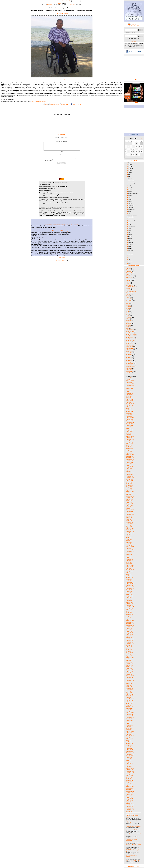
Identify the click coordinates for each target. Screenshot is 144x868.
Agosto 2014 (129, 601)
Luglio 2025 (129, 802)
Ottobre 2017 (129, 659)
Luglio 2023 (129, 765)
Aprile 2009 (129, 502)
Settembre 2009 (130, 510)
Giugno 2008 (129, 487)
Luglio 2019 (129, 691)
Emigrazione (129, 301)
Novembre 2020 (130, 716)
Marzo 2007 (129, 464)
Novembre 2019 (130, 697)
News (47, 1)
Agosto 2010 (129, 527)
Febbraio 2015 (130, 610)
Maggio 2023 (129, 762)
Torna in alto (62, 259)
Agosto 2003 (129, 398)
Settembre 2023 (130, 768)
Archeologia (129, 273)
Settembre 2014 (130, 602)
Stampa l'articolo (53, 104)
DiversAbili (72, 5)
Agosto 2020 (129, 711)
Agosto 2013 (129, 582)
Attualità (128, 274)
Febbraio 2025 (130, 794)
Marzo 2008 (129, 482)
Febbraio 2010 (130, 518)
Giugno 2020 (129, 708)
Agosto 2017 (129, 656)
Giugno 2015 (129, 616)
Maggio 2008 (129, 485)
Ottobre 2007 (129, 475)
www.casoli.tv (134, 80)
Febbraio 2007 (130, 462)
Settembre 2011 (130, 547)
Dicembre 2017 (130, 662)
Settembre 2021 (130, 731)
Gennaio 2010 (130, 516)
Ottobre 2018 (129, 677)
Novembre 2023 (130, 771)
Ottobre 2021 (129, 733)
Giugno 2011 (129, 542)
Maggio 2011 (129, 541)
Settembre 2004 (130, 418)
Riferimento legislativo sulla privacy (62, 232)
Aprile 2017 (129, 650)
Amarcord (129, 268)
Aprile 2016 (129, 631)
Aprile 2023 (129, 760)
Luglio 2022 (129, 747)
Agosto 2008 (129, 490)
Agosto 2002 (129, 379)
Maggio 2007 (129, 467)
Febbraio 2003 (130, 389)
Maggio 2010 (129, 522)
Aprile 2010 (129, 521)
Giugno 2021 (129, 727)
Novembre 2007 (130, 476)
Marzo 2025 (129, 796)
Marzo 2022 (129, 740)
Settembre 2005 (130, 436)
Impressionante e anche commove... (132, 822)
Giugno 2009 (129, 505)
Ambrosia (129, 271)
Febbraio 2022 (130, 739)
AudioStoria (129, 281)
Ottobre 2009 (129, 511)
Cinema (128, 288)
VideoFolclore (130, 353)
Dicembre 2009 (130, 515)
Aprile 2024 (129, 779)
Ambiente (129, 270)
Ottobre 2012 (129, 567)
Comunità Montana (131, 291)
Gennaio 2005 (130, 424)
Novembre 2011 (130, 550)
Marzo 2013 (129, 574)
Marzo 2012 (129, 556)
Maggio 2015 (129, 614)
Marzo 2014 (129, 593)
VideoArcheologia (131, 336)
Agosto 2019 (129, 693)
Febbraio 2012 (130, 554)
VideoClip (129, 342)
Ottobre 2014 (129, 604)
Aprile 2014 (129, 594)
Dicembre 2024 (130, 791)
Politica (128, 319)
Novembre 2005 (130, 439)
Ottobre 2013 (129, 585)
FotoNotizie (53, 1)
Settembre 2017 (130, 657)
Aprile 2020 (129, 705)
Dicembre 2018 (130, 681)
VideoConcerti (130, 344)
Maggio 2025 (129, 799)
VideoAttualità (130, 337)
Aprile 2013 (129, 576)
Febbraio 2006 (130, 444)
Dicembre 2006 (130, 459)
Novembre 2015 (130, 624)
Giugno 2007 (129, 468)
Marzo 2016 (129, 630)
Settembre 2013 (130, 584)
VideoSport (129, 368)
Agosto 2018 (129, 674)
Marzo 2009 (129, 501)
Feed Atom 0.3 (134, 26)
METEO (134, 41)
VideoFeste (129, 351)
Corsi (127, 296)
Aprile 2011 (129, 539)
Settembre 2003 (130, 399)
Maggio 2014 (129, 596)
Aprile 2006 (129, 447)
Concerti (128, 293)
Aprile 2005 (129, 428)
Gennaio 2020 (130, 700)
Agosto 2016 (129, 637)
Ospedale (128, 317)
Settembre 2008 (130, 491)
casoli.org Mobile (134, 103)
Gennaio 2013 (130, 571)
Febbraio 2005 (130, 425)
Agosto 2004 (129, 416)
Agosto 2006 (129, 453)
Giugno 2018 (129, 671)
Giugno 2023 (129, 763)
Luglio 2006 (129, 452)
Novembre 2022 (130, 753)
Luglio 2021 (129, 728)
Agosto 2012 (129, 564)
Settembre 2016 (130, 639)
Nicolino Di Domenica (62, 13)
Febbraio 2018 (130, 665)
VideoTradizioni (130, 371)
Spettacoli (129, 325)
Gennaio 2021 (130, 719)
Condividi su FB (76, 104)
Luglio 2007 (129, 470)
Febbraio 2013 (130, 573)
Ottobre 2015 (129, 622)
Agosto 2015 (129, 619)
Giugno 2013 (129, 579)
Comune (128, 290)
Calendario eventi (130, 287)
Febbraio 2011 (130, 536)
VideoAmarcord (130, 330)
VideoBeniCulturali (131, 339)
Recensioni (129, 320)
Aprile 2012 (129, 558)
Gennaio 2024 (130, 774)
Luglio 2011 (129, 544)
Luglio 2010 (129, 525)
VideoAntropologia (131, 334)
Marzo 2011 (129, 538)
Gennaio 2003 (130, 387)
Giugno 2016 (129, 634)
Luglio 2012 (129, 562)
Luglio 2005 (129, 433)
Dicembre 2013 (130, 588)
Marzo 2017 (129, 648)
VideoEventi (129, 350)
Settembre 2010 (130, 528)
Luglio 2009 (129, 507)
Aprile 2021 (129, 724)
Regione (128, 322)
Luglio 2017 (129, 654)
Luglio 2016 (129, 636)
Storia (128, 328)
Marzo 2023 (129, 759)
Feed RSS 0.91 (134, 24)
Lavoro (128, 308)
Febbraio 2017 (130, 647)
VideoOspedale (130, 362)
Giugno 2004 (129, 413)
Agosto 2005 (129, 435)
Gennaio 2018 (130, 664)
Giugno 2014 (129, 598)
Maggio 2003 (129, 393)
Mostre (128, 313)
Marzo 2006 (129, 445)
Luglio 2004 (129, 415)
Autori (83, 1)
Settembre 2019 (130, 694)
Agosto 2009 (129, 508)
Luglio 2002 (129, 378)
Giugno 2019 (129, 690)
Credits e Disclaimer (62, 262)
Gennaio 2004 (130, 405)
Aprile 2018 (129, 668)
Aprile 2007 (129, 465)
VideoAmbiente (130, 331)
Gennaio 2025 (130, 793)
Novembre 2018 (130, 679)
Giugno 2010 (129, 524)
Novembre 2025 (130, 808)
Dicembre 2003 (130, 404)
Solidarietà (129, 324)
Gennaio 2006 (130, 442)
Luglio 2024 (129, 783)
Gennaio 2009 (130, 498)
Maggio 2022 (129, 744)
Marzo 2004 (129, 408)
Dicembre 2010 (130, 533)
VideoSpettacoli (130, 367)
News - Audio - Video (134, 265)
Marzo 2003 (129, 390)
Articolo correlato (62, 80)
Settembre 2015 (130, 621)
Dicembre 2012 (130, 570)
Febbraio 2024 (130, 776)
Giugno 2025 (129, 800)
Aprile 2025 (129, 797)
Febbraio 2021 (130, 720)
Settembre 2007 (130, 473)
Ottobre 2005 (129, 438)
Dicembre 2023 (130, 773)
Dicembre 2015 (130, 625)
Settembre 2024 (130, 787)
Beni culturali (129, 285)
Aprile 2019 (129, 687)
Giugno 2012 (129, 561)
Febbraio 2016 (130, 628)
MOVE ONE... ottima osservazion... (132, 840)
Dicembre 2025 (130, 810)
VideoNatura (129, 360)
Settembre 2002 (130, 381)
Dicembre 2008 (130, 496)
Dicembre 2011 (130, 551)
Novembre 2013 (130, 587)
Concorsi (128, 294)
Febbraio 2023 (130, 757)
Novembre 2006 (130, 458)
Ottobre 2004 (129, 419)
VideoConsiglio (130, 345)
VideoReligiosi (130, 364)
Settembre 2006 (130, 455)
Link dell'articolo (64, 104)
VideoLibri (129, 356)
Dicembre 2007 (130, 478)
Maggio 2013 (129, 578)
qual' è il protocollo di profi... (133, 830)
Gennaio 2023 (130, 756)
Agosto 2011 (129, 545)
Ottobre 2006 (129, 456)
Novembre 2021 (130, 734)
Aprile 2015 (129, 613)
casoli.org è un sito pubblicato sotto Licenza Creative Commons (62, 226)
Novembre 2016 (130, 642)
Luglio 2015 (129, 617)
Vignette (128, 373)
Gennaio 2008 (130, 479)
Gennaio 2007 (130, 461)
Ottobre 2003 (129, 401)
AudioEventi (129, 277)
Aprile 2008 (129, 484)
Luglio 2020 (129, 710)
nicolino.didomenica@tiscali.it (40, 101)
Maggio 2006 (129, 448)
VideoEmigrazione (131, 348)
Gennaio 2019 (130, 682)
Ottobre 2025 (129, 807)
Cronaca (128, 297)
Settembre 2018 (130, 676)
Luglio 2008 (129, 488)
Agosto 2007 (129, 471)
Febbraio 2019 (130, 684)
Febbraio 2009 (130, 499)
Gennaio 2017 (130, 645)
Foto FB (128, 304)
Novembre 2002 (130, 384)
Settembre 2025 (130, 805)
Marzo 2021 (129, 722)
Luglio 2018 (129, 673)
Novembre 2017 (130, 661)
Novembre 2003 (130, 402)
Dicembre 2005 (130, 441)
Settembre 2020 (130, 713)
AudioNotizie (68, 1)
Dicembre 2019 (130, 699)
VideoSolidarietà (130, 365)
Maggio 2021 (129, 725)
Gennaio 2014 (130, 590)
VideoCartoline (130, 340)
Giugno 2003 (129, 395)
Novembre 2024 (130, 790)
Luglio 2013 (129, 581)
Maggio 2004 (129, 412)
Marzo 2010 (129, 519)
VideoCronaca (130, 347)
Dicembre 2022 (130, 754)
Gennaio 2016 (130, 627)
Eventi (128, 302)
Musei (128, 314)
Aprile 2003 (129, 392)
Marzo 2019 (129, 685)
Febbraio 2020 (130, 702)
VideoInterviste (130, 354)
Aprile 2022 (129, 742)
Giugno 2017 (129, 653)
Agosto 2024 (129, 785)
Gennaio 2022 (130, 737)
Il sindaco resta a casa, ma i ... (133, 826)
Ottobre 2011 (129, 548)
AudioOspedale (130, 279)
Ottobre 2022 (129, 751)
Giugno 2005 (129, 432)
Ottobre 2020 (129, 714)
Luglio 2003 (129, 396)
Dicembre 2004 (130, 422)
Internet (128, 305)
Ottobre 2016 (129, 641)
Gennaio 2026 (130, 811)
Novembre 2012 (130, 568)
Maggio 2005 (129, 430)
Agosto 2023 (129, 767)
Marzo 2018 (129, 667)
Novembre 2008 (130, 495)
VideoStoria (129, 370)
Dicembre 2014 (130, 607)
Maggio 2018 (129, 670)
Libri (127, 310)
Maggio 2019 (129, 688)
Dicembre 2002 (130, 385)
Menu (128, 311)
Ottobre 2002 (129, 382)
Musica (128, 316)
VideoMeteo (129, 357)
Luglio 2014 (129, 599)
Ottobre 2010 (129, 530)
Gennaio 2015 (130, 608)
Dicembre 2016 (130, 644)
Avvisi (128, 284)
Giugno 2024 (129, 782)
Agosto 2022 (129, 748)
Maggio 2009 (129, 504)
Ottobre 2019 (129, 696)
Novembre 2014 (130, 605)
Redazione (50, 5)
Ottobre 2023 (129, 770)
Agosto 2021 (129, 730)
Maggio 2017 (129, 651)
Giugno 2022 (129, 745)
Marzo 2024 (129, 777)
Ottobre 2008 (129, 493)
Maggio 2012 (129, 559)
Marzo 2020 (129, 704)
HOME (42, 1)
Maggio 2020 (129, 707)
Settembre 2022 (130, 750)
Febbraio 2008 (130, 481)
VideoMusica (129, 359)
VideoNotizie (60, 1)
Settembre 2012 (130, 565)
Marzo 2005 (129, 427)
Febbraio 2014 (130, 591)
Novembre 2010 (130, 531)
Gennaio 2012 (130, 553)
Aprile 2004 (129, 410)
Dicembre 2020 (130, 717)
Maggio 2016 (129, 633)
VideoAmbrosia (130, 333)
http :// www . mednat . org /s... (134, 860)
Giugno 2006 (129, 450)
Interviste (128, 307)
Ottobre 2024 (129, 788)
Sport (127, 327)
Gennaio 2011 (130, 535)
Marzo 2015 (129, 611)
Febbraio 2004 (130, 407)
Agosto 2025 (129, 803)
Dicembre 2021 (130, 736)
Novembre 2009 (130, 513)
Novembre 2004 (130, 421)
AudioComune (130, 276)
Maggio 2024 (129, 780)
